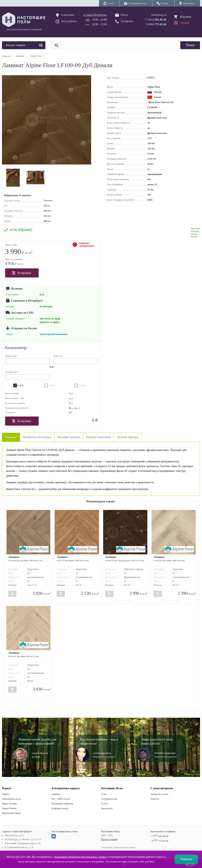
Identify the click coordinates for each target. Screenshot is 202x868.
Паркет (6, 794)
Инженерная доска (11, 799)
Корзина (186, 17)
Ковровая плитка (60, 808)
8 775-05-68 (160, 841)
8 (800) (156, 24)
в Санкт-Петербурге (95, 15)
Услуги (105, 804)
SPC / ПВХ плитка (61, 799)
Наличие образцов (128, 437)
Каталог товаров (109, 839)
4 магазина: (68, 15)
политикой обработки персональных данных (81, 857)
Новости (155, 799)
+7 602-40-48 (159, 836)
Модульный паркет (12, 813)
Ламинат (56, 794)
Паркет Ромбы (9, 808)
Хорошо (186, 859)
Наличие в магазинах (98, 437)
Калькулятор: (16, 348)
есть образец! (21, 230)
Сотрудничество (109, 799)
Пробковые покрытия (62, 804)
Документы (107, 808)
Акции (185, 23)
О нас (104, 794)
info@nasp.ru (159, 15)
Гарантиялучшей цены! (87, 245)
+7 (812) (156, 20)
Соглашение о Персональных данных (118, 847)
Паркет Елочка (9, 804)
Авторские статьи (159, 794)
